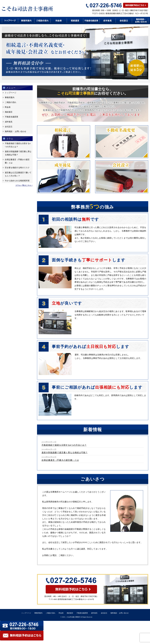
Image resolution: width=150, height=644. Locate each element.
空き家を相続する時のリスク (17, 168)
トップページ (10, 21)
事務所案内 (26, 21)
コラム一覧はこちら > (24, 185)
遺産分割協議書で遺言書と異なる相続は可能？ (18, 153)
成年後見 (108, 21)
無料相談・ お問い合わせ (16, 131)
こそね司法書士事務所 (73, 617)
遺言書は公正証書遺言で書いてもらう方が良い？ (18, 174)
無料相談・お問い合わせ (140, 21)
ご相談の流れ (43, 21)
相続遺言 (75, 21)
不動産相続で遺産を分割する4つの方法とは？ (18, 145)
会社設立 (124, 21)
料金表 (59, 21)
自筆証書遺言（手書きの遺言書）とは (17, 161)
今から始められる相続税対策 (17, 181)
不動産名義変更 (91, 21)
